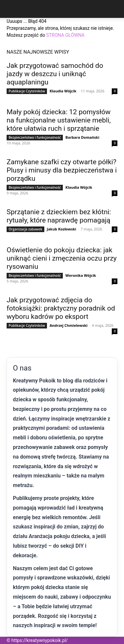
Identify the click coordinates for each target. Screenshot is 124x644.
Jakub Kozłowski (62, 229)
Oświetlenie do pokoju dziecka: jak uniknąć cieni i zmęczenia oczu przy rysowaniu (62, 258)
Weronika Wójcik (81, 275)
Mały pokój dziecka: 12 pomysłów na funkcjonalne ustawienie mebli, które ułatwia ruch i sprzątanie (59, 120)
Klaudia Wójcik (63, 91)
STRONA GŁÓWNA (65, 35)
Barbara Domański (82, 137)
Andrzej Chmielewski (69, 325)
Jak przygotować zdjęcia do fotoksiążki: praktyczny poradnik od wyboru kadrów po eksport (61, 308)
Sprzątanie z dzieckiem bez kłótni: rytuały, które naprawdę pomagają (59, 216)
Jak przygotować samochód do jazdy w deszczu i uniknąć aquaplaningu (55, 74)
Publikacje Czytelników (27, 91)
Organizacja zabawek (25, 229)
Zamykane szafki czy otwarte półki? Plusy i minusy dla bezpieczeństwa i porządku (62, 170)
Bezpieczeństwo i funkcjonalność (35, 137)
